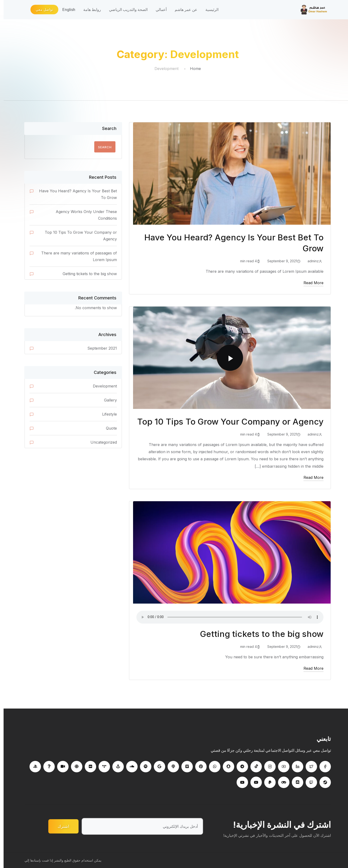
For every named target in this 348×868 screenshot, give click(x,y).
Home (192, 69)
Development (101, 386)
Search (106, 128)
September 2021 (99, 348)
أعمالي (158, 10)
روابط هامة (89, 10)
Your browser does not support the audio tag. (226, 617)
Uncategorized (100, 442)
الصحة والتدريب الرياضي (125, 10)
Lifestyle (106, 414)
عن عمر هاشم (182, 10)
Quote (108, 428)
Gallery (107, 400)
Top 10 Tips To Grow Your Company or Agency (227, 422)
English (65, 10)
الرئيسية (208, 10)
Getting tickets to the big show (258, 634)
